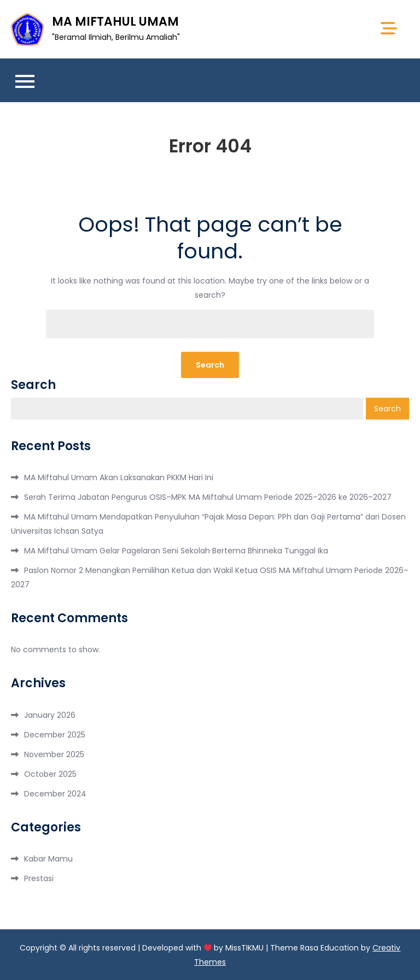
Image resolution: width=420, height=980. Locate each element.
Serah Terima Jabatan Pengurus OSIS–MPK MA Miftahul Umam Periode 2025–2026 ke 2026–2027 (208, 497)
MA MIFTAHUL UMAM (115, 22)
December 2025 (55, 735)
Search (33, 385)
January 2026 (50, 715)
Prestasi (39, 878)
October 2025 (50, 774)
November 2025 (54, 754)
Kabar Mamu (48, 859)
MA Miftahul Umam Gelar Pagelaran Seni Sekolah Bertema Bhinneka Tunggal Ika (176, 551)
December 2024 (55, 794)
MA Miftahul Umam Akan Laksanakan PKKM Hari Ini (119, 477)
